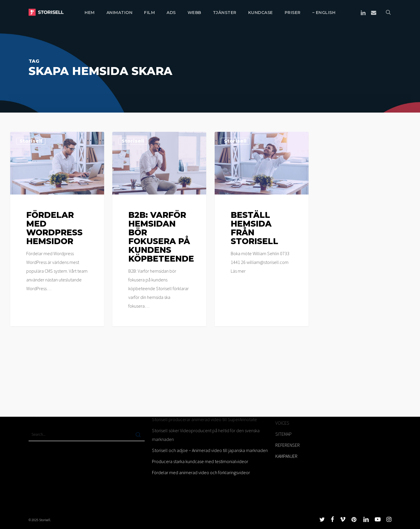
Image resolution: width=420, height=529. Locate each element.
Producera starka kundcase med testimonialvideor (200, 461)
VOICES (282, 423)
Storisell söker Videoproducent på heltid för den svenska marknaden (206, 435)
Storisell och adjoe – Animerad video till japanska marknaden (210, 450)
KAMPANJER (286, 456)
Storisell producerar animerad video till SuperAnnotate (204, 419)
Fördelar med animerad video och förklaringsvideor (201, 472)
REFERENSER (288, 445)
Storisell (31, 141)
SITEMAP (283, 434)
